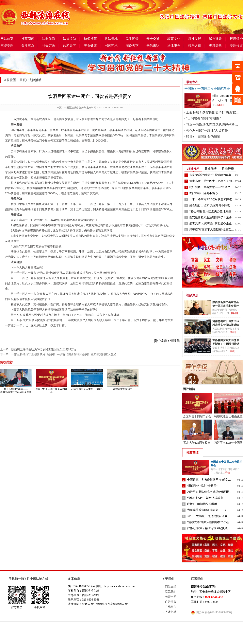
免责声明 (171, 597)
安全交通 (153, 39)
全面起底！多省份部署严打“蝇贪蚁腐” (213, 112)
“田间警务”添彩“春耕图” (204, 118)
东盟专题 (7, 46)
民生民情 (132, 39)
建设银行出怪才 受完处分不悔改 (210, 205)
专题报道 (236, 46)
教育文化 (174, 39)
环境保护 (236, 39)
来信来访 (153, 46)
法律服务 (174, 46)
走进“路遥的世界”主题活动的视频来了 (213, 175)
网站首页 (7, 39)
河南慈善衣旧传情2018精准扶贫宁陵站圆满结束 (226, 325)
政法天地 (111, 39)
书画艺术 (111, 46)
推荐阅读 (28, 39)
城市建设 (215, 39)
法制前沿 (49, 39)
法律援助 (69, 39)
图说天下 (132, 46)
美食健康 (90, 46)
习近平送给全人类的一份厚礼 (87, 389)
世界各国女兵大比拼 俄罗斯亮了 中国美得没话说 (226, 344)
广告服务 (171, 602)
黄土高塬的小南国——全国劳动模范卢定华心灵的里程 (16, 392)
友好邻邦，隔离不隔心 (204, 193)
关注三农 (28, 46)
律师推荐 (90, 39)
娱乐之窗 (195, 46)
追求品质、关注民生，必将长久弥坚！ (213, 181)
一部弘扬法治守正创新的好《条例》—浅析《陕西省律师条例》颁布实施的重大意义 (64, 354)
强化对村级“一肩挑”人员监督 (207, 131)
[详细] (221, 105)
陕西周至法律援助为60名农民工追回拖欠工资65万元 (44, 349)
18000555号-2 (87, 586)
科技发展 (195, 39)
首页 (23, 80)
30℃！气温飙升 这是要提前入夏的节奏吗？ (214, 516)
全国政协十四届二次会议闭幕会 (51, 391)
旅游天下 (69, 46)
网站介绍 (171, 587)
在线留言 (171, 607)
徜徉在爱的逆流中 (123, 389)
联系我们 (171, 592)
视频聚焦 (215, 46)
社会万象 (49, 46)
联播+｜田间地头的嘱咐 (203, 137)
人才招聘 (171, 612)
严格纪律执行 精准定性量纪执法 (207, 528)
